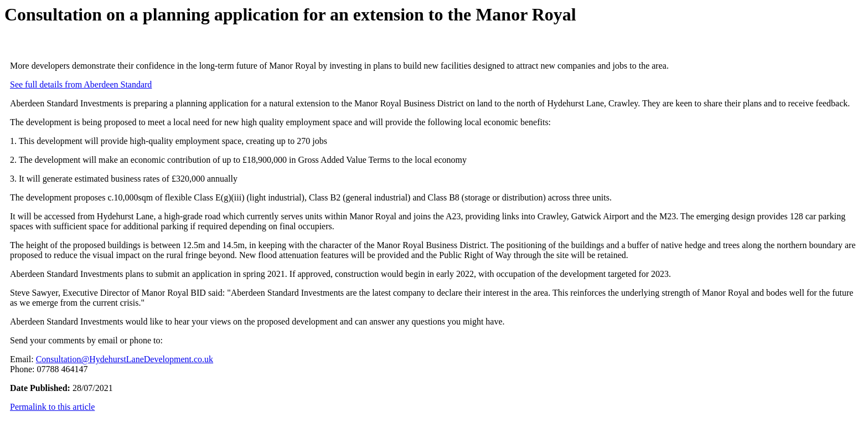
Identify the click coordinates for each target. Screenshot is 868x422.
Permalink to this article (52, 407)
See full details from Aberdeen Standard (81, 84)
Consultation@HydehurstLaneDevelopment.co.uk (125, 359)
